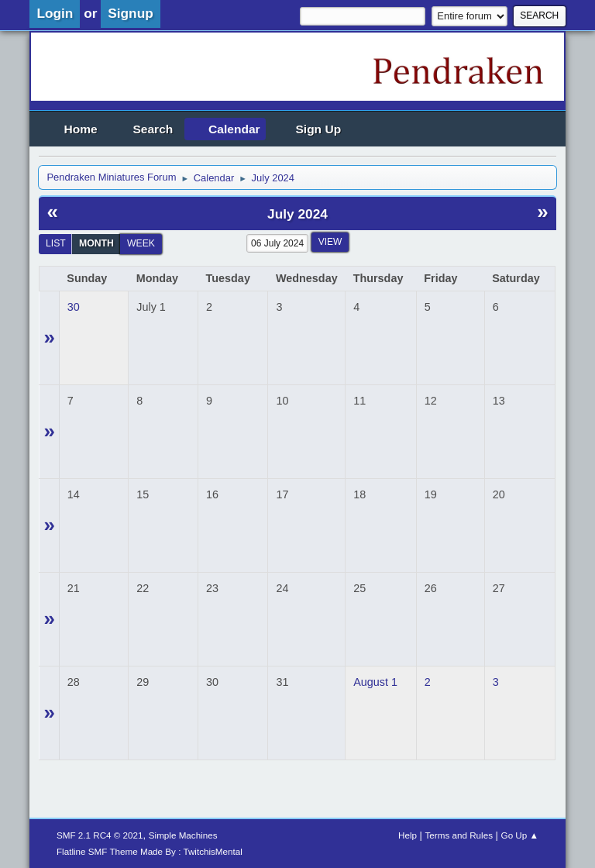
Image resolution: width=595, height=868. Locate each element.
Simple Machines (183, 835)
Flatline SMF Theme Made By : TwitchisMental (150, 851)
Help (408, 835)
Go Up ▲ (520, 835)
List (56, 243)
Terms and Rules (459, 835)
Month (96, 243)
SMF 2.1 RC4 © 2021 (100, 835)
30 (74, 307)
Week (141, 243)
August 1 (375, 682)
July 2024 (297, 214)
